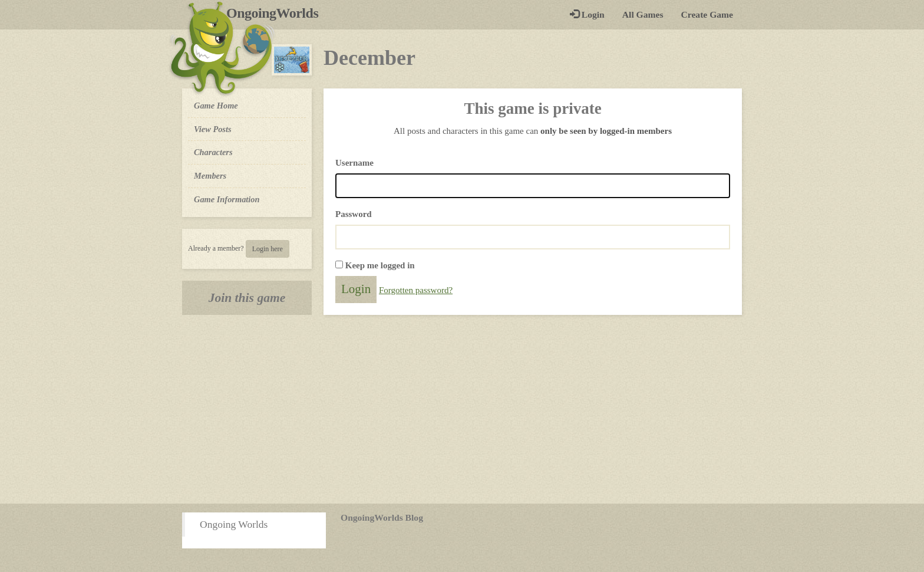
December (369, 58)
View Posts (213, 129)
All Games (643, 14)
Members (210, 176)
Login (587, 14)
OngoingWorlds (277, 13)
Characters (213, 152)
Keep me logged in (380, 265)
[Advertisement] (462, 409)
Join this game (247, 298)
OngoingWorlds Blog (382, 517)
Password (354, 214)
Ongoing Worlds (234, 524)
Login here (268, 249)
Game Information (227, 199)
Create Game (707, 14)
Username (354, 163)
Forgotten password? (416, 290)
